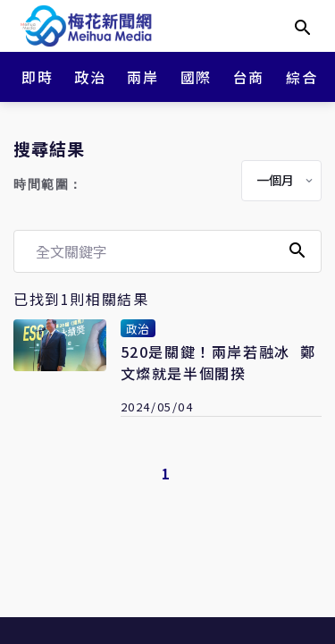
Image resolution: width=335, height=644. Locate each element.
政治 (90, 77)
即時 (37, 77)
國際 (196, 77)
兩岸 (142, 77)
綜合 (301, 77)
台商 (249, 77)
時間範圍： (48, 185)
